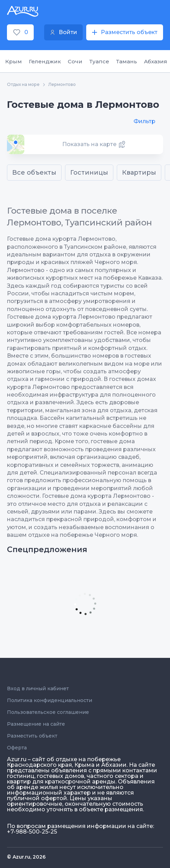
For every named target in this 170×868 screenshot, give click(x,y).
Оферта (17, 748)
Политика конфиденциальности (50, 700)
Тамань (127, 61)
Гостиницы (89, 173)
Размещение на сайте (36, 724)
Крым (14, 61)
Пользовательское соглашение (48, 712)
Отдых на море (23, 85)
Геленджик (45, 61)
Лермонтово (62, 85)
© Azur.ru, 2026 (26, 857)
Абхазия (156, 61)
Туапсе (99, 61)
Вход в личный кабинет (38, 688)
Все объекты (34, 173)
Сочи (75, 61)
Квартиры (139, 173)
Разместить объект (32, 736)
